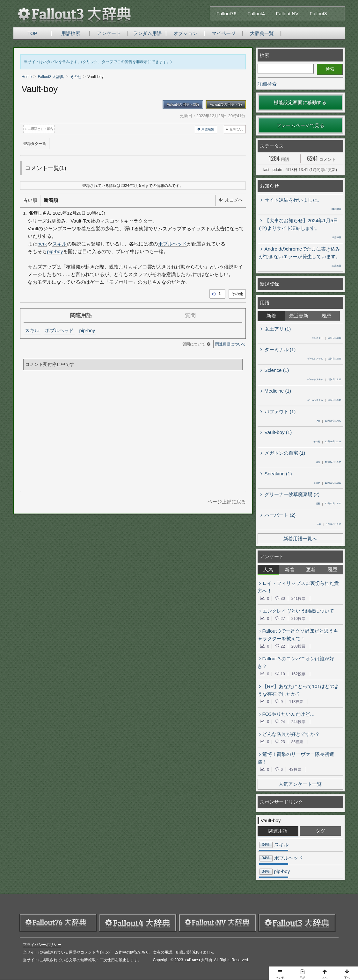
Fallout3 (318, 14)
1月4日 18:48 (324, 401)
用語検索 (71, 33)
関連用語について (230, 344)
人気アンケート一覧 (300, 784)
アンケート (109, 33)
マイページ (224, 33)
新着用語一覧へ (300, 539)
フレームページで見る (300, 125)
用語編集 (206, 129)
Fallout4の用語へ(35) (183, 104)
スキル (59, 244)
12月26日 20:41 (327, 442)
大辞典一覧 (262, 33)
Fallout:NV (287, 14)
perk (42, 244)
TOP (32, 33)
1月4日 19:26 (324, 359)
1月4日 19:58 (327, 338)
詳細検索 (267, 84)
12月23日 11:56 (328, 504)
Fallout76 (226, 14)
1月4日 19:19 (324, 380)
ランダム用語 (147, 33)
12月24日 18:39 (328, 463)
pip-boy (55, 251)
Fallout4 (256, 14)
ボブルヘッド (172, 244)
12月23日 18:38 (327, 483)
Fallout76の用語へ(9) (226, 104)
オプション (185, 33)
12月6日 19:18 (329, 525)
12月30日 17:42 (329, 421)
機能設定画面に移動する (300, 102)
